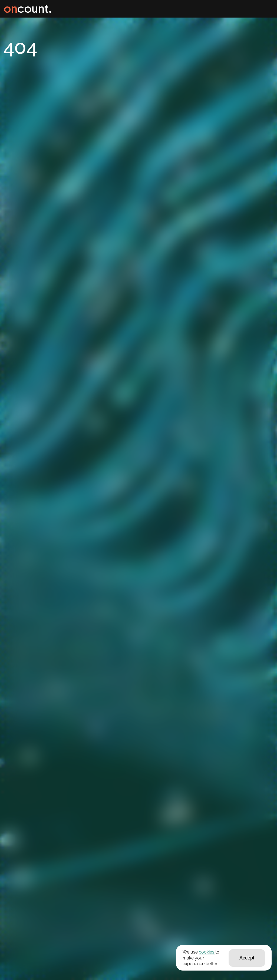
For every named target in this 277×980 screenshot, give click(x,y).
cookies (207, 952)
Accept (247, 958)
